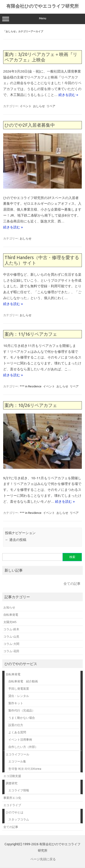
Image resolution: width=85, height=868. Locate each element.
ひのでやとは (15, 812)
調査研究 (12, 783)
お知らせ (9, 607)
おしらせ (39, 106)
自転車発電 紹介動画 (23, 681)
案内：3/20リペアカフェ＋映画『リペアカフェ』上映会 (41, 57)
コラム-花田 (11, 651)
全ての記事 (72, 584)
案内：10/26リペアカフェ (31, 405)
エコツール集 (17, 761)
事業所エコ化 (12, 798)
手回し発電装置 (19, 689)
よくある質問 (17, 732)
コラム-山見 (11, 636)
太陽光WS (10, 622)
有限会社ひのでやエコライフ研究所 (43, 6)
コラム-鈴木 (11, 629)
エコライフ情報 (19, 790)
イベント (26, 106)
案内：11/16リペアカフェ (31, 334)
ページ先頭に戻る (43, 859)
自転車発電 (11, 615)
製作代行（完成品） (22, 710)
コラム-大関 (11, 644)
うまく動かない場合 (22, 718)
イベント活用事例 (20, 739)
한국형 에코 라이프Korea (25, 769)
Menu (42, 19)
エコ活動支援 (12, 776)
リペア (51, 106)
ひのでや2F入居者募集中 (30, 125)
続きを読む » (68, 95)
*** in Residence (31, 386)
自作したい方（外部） (23, 747)
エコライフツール (17, 754)
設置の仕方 (16, 725)
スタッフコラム (19, 819)
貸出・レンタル (19, 696)
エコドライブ (12, 805)
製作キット (16, 703)
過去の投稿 (16, 540)
